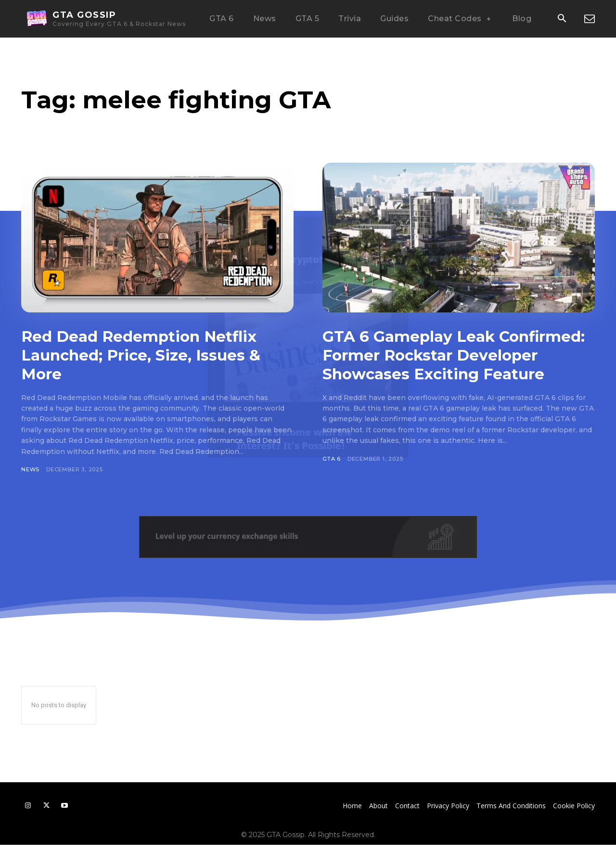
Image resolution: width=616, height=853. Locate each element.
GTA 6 (332, 478)
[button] (562, 19)
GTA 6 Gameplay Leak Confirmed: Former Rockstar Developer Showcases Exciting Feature (452, 364)
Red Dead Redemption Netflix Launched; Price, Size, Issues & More (150, 355)
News (30, 469)
